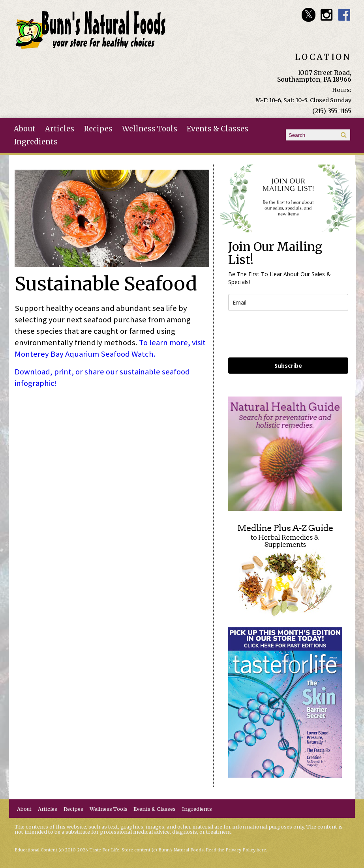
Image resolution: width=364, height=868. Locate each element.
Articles (60, 129)
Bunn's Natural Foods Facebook (344, 15)
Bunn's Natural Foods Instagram (326, 15)
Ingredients (36, 142)
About (25, 129)
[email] (288, 302)
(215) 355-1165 (332, 111)
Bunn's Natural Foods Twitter (309, 15)
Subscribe (288, 366)
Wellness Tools (150, 129)
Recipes (98, 129)
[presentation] (288, 334)
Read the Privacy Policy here (236, 850)
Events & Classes (218, 129)
